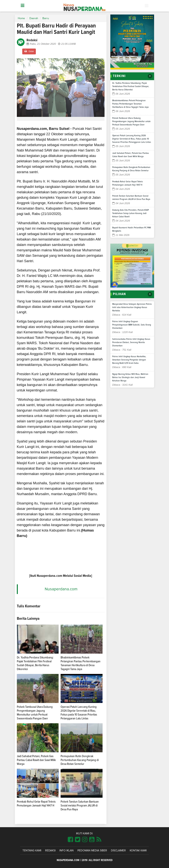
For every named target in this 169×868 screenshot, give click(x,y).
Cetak (29, 51)
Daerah (34, 18)
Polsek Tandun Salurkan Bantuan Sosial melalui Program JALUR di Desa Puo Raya (80, 806)
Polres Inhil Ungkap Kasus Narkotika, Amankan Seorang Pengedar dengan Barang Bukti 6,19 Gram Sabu (129, 360)
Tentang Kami (32, 851)
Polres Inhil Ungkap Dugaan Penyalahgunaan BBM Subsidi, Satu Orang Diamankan (132, 325)
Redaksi (50, 851)
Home (21, 18)
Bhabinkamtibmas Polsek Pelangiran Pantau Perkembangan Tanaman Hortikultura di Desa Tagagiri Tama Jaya (130, 104)
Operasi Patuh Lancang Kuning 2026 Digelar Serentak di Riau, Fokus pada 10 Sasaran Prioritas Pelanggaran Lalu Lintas (132, 139)
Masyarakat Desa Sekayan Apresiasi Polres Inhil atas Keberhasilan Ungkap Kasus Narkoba (132, 307)
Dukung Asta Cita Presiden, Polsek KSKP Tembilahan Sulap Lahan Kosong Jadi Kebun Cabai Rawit (131, 213)
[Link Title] (70, 840)
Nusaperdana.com (61, 589)
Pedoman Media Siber (92, 851)
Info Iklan (66, 851)
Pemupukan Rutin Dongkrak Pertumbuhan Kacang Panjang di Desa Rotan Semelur (80, 760)
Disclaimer (118, 851)
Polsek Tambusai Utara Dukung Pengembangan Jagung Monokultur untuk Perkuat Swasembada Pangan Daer (131, 122)
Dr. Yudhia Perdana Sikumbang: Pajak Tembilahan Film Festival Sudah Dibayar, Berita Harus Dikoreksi (131, 86)
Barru (46, 18)
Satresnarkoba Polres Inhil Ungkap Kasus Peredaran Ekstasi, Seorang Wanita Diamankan (131, 342)
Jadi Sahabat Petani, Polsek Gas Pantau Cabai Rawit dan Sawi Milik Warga (36, 760)
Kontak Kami (138, 851)
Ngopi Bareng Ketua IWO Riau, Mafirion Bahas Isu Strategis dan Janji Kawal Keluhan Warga (130, 378)
